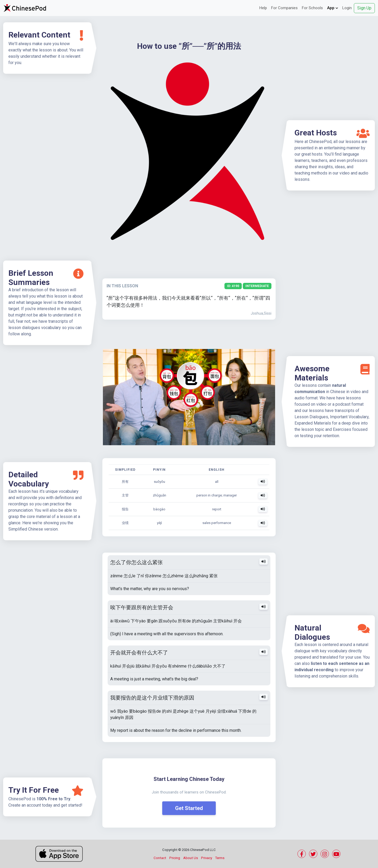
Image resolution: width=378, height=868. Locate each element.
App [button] (333, 8)
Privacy (207, 858)
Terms (220, 858)
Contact (160, 858)
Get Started (189, 808)
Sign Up (364, 8)
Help (263, 8)
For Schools (312, 8)
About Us (191, 858)
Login (347, 8)
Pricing (175, 858)
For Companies (284, 8)
